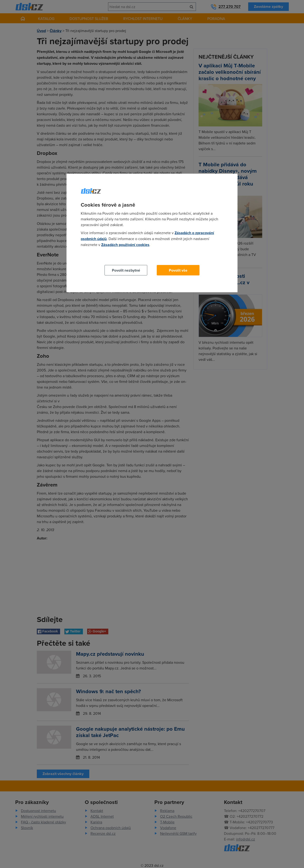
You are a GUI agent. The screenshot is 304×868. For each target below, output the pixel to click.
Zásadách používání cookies (125, 245)
